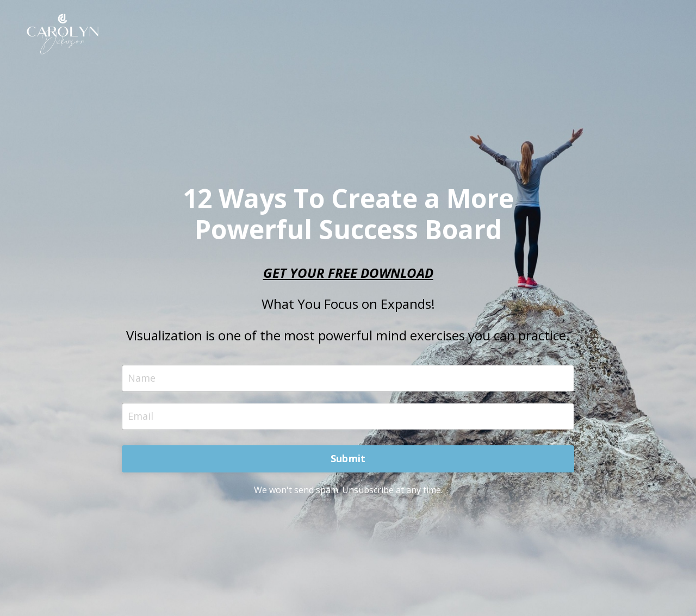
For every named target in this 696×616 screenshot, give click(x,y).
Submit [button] (348, 458)
